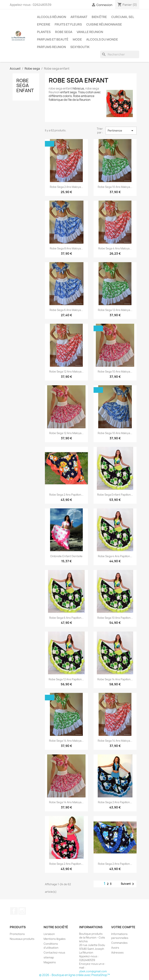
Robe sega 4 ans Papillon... (115, 556)
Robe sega (64, 32)
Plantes (44, 32)
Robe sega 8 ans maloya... (66, 248)
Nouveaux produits (22, 939)
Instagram (22, 911)
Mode (77, 39)
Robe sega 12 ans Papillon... (66, 679)
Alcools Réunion (52, 17)
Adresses (117, 953)
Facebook (14, 911)
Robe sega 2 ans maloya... (66, 187)
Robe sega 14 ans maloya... (66, 741)
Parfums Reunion (51, 47)
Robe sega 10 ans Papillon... (115, 618)
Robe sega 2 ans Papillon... (66, 495)
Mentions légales (55, 939)
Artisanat (79, 17)
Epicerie (44, 24)
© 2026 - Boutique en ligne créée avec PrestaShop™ (74, 975)
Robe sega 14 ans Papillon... (115, 679)
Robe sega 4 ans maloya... (115, 248)
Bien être (99, 17)
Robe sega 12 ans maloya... (115, 310)
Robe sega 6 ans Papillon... (66, 618)
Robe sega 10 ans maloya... (115, 187)
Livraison (49, 934)
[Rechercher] (120, 54)
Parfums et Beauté (53, 39)
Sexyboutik (80, 47)
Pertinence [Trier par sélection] (121, 131)
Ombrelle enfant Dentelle (66, 556)
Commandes (119, 943)
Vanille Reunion (90, 32)
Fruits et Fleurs (68, 24)
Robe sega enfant (25, 85)
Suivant (128, 884)
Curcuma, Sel (123, 17)
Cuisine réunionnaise (104, 24)
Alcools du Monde (102, 39)
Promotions (17, 934)
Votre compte (123, 927)
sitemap (49, 957)
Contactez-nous (54, 953)
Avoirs (115, 948)
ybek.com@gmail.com (93, 971)
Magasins (50, 962)
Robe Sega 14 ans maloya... (115, 741)
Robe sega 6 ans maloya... (66, 310)
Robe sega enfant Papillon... (115, 495)
